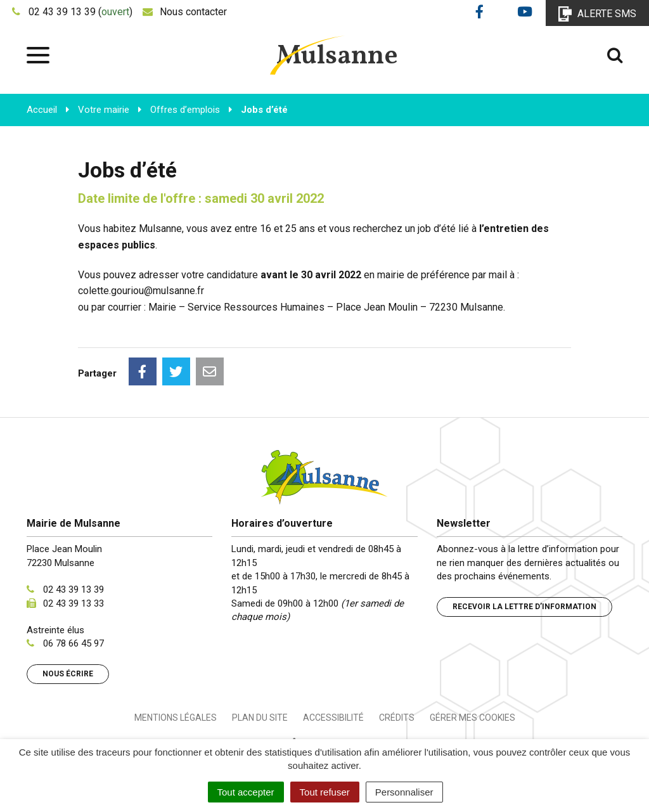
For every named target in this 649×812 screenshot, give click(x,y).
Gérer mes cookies (472, 718)
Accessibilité (333, 718)
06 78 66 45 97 (74, 643)
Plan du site (260, 718)
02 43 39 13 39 (74, 590)
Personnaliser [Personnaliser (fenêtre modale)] (404, 792)
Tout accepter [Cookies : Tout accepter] (246, 792)
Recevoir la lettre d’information (524, 607)
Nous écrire (68, 674)
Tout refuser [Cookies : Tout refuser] (325, 792)
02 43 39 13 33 (74, 603)
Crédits (397, 718)
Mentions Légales (176, 718)
